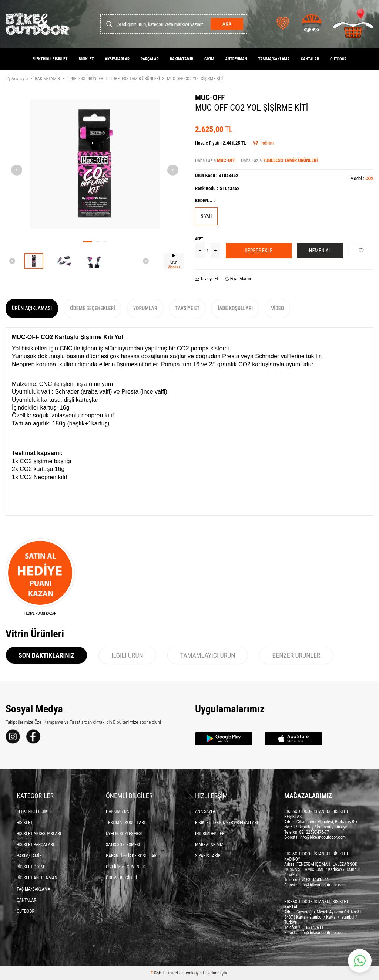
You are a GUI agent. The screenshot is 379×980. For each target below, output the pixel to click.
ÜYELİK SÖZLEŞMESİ (124, 834)
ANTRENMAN (236, 59)
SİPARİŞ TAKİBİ (208, 856)
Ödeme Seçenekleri (92, 308)
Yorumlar (145, 308)
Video (277, 308)
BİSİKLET (86, 59)
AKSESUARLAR (117, 59)
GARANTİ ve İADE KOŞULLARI (132, 856)
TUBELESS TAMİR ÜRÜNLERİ (135, 79)
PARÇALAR (150, 59)
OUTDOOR (338, 59)
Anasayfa (17, 79)
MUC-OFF (210, 98)
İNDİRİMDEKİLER (210, 834)
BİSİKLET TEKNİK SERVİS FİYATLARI (227, 823)
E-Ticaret (170, 973)
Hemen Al (320, 251)
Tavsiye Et (207, 279)
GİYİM (209, 59)
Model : (362, 178)
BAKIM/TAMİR (182, 59)
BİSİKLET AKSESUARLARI (39, 834)
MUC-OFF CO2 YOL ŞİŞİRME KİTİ (195, 79)
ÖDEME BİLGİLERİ (121, 878)
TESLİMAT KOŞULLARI (125, 823)
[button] (88, 242)
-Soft (157, 973)
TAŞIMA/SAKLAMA (274, 59)
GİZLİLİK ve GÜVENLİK (125, 867)
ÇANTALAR (310, 59)
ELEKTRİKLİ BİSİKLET (50, 59)
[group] (95, 164)
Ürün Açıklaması (32, 308)
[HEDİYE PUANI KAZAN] (40, 577)
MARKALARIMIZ (209, 845)
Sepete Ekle (259, 251)
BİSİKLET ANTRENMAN (37, 878)
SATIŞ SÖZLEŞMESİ (123, 845)
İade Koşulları (235, 308)
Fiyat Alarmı (238, 279)
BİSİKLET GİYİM (30, 867)
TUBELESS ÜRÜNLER (85, 79)
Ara (227, 24)
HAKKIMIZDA (118, 811)
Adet (199, 239)
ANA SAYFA (205, 811)
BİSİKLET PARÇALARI (35, 845)
